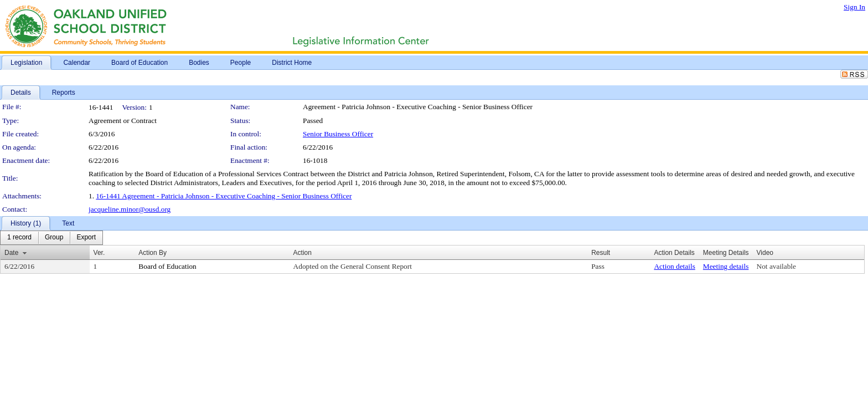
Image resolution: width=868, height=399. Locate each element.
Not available (776, 266)
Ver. (99, 253)
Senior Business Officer (338, 134)
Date (11, 253)
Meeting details (726, 266)
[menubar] (51, 238)
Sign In (854, 7)
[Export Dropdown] (86, 238)
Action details (674, 266)
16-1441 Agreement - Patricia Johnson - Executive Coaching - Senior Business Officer (224, 196)
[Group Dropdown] (54, 238)
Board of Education (167, 266)
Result (601, 253)
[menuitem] (19, 238)
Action (303, 253)
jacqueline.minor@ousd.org (130, 209)
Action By (153, 253)
